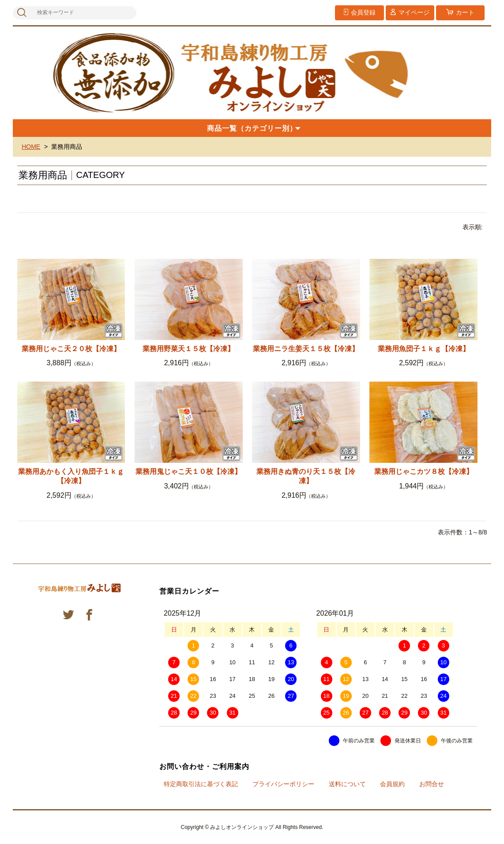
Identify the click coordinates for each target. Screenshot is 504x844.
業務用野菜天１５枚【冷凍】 (188, 349)
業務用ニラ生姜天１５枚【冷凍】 (306, 349)
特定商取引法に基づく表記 (201, 784)
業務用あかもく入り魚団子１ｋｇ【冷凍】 (71, 476)
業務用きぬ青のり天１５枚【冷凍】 (306, 476)
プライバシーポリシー (283, 784)
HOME (31, 147)
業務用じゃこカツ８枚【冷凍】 (424, 471)
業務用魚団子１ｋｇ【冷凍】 (424, 349)
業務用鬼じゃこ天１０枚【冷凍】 (188, 471)
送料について (347, 784)
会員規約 (392, 784)
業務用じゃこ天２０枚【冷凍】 (71, 349)
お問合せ (432, 784)
